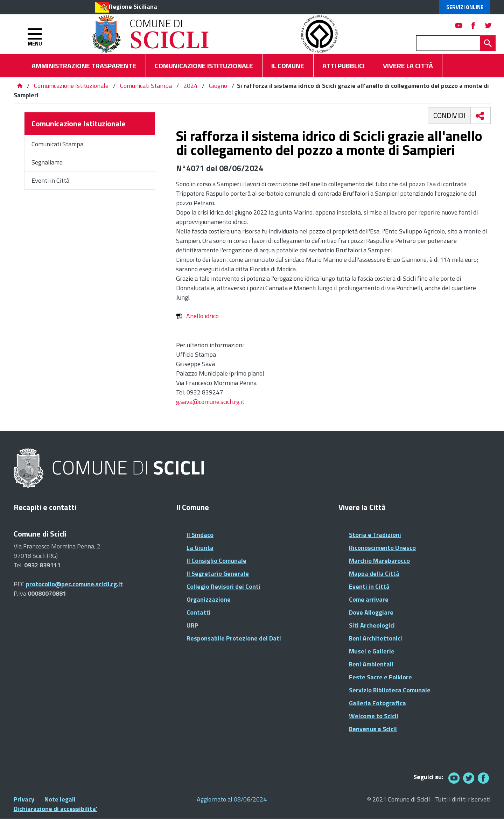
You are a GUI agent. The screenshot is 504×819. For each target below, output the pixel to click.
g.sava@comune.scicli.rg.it (210, 402)
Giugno (218, 86)
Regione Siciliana (133, 6)
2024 (190, 86)
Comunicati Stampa (146, 86)
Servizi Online (465, 7)
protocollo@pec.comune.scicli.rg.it (74, 584)
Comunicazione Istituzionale (71, 86)
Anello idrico (197, 316)
